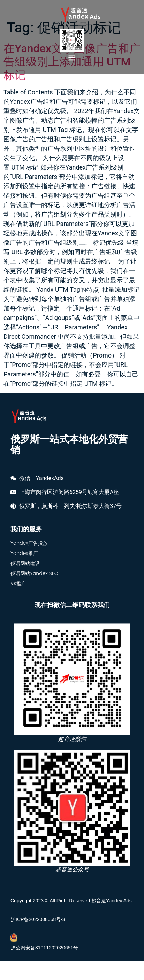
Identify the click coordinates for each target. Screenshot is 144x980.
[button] (72, 58)
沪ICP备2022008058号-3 (38, 934)
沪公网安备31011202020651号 (44, 962)
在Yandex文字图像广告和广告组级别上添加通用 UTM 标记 (72, 76)
